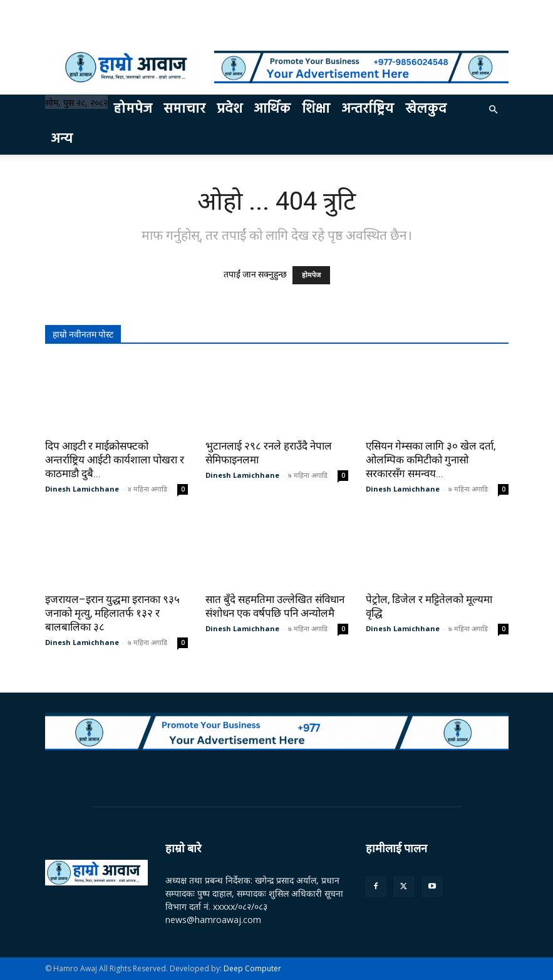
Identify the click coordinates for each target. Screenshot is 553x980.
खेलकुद (426, 109)
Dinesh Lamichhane (82, 489)
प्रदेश (230, 109)
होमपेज (133, 109)
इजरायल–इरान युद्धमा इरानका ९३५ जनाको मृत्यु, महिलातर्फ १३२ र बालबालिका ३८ (112, 613)
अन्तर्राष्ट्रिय (368, 109)
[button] (494, 110)
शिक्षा (316, 109)
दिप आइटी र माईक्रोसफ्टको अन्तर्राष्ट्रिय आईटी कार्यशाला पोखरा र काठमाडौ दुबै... (115, 460)
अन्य (62, 139)
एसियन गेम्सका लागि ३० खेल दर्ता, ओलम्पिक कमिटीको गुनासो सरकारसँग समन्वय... (431, 460)
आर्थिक (272, 109)
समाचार (184, 109)
